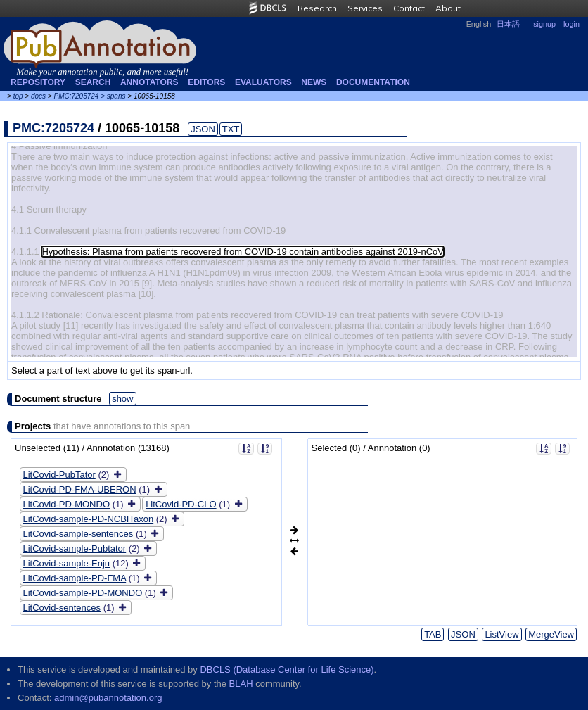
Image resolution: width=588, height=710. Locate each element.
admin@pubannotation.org (108, 698)
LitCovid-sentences (62, 608)
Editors (206, 82)
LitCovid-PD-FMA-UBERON (80, 489)
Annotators (149, 82)
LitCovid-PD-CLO (181, 504)
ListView (501, 634)
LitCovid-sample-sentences (78, 534)
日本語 (508, 24)
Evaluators (263, 82)
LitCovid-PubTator (59, 475)
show (122, 399)
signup (544, 24)
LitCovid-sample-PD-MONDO (83, 593)
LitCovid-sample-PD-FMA (75, 578)
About (448, 8)
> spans (113, 96)
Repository (38, 82)
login (571, 24)
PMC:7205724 (76, 96)
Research (317, 8)
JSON (203, 129)
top (18, 96)
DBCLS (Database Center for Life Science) (287, 670)
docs (38, 96)
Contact (409, 8)
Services (365, 8)
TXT (231, 129)
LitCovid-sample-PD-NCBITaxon (89, 519)
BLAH (241, 684)
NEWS (314, 82)
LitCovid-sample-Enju (67, 563)
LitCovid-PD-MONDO (67, 504)
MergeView (551, 634)
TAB (433, 634)
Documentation (373, 82)
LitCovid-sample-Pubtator (75, 549)
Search (93, 82)
